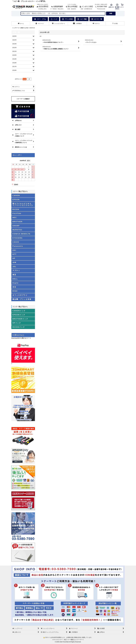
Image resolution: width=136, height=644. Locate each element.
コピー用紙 (82, 19)
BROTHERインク (20, 319)
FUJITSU (17, 213)
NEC (15, 217)
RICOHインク (19, 327)
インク (54, 19)
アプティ (16, 271)
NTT (14, 254)
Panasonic (18, 246)
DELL (15, 279)
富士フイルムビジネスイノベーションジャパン (23, 204)
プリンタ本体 (67, 19)
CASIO (16, 242)
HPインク (17, 323)
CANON (16, 195)
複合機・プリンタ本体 (22, 299)
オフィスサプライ (20, 295)
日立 (14, 287)
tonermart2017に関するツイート (21, 338)
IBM (14, 262)
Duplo (15, 283)
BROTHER (17, 222)
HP (14, 258)
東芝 (14, 275)
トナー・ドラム (40, 19)
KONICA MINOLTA (21, 234)
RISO (15, 291)
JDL (14, 267)
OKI (14, 250)
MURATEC (17, 230)
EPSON (16, 200)
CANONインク (19, 311)
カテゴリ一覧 (97, 19)
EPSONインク (19, 315)
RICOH (16, 209)
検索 (111, 13)
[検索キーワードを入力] (63, 13)
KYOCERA (18, 238)
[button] (115, 24)
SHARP (16, 226)
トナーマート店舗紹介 (23, 99)
